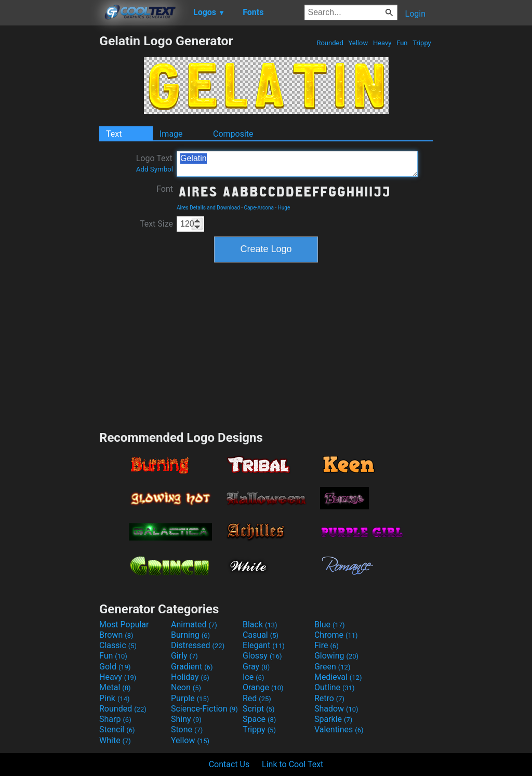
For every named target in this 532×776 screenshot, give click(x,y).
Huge (284, 208)
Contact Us (229, 764)
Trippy (422, 43)
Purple (190, 698)
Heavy (382, 43)
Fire (327, 645)
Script (259, 709)
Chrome (336, 635)
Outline (335, 687)
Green (332, 667)
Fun (402, 43)
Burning (190, 635)
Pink (115, 698)
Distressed (198, 645)
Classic (118, 645)
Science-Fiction (204, 709)
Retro (329, 698)
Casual (261, 635)
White (115, 740)
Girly (184, 656)
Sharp (115, 719)
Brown (116, 635)
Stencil (117, 729)
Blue (330, 624)
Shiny (186, 719)
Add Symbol (155, 169)
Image (171, 134)
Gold (115, 667)
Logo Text (155, 163)
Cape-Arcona (259, 208)
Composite (233, 134)
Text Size (156, 224)
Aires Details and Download (208, 208)
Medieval (338, 677)
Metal (115, 687)
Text (114, 134)
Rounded (330, 43)
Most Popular (124, 624)
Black (260, 624)
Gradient (192, 667)
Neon (186, 687)
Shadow (336, 709)
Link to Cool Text (292, 764)
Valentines (339, 729)
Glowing (336, 656)
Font (165, 189)
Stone (187, 729)
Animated (194, 624)
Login (415, 14)
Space (259, 719)
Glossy (262, 656)
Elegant (264, 645)
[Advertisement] (49, 189)
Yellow (358, 43)
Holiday (190, 677)
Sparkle (333, 719)
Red (257, 698)
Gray (256, 667)
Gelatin (297, 164)
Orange (263, 687)
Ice (253, 677)
